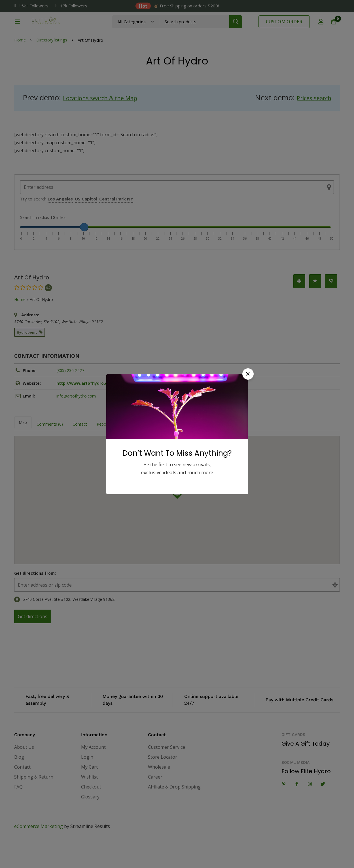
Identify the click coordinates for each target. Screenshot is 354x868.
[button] (248, 374)
